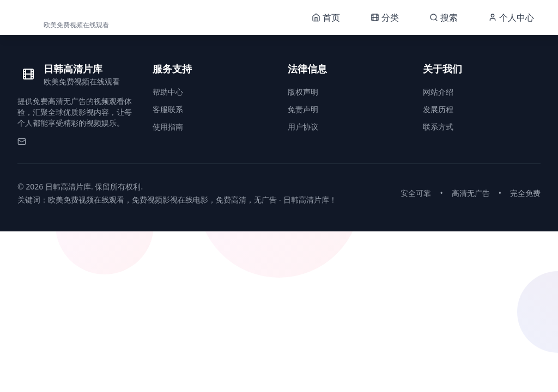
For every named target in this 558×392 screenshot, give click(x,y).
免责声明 (303, 109)
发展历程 (438, 109)
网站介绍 (438, 92)
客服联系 (168, 109)
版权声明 (303, 92)
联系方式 (438, 127)
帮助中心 (168, 92)
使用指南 (168, 127)
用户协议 (303, 127)
